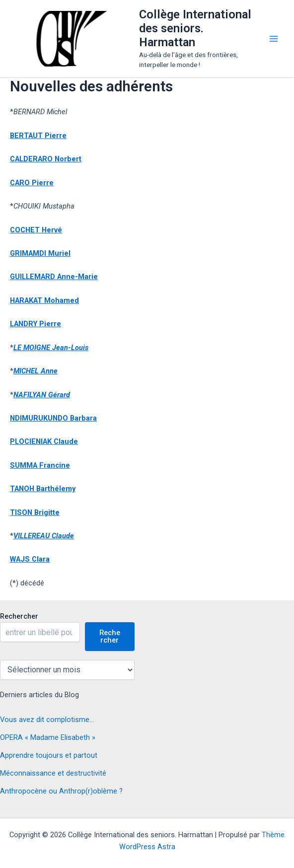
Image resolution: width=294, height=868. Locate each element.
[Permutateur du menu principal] (274, 39)
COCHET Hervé (36, 230)
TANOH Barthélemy (43, 489)
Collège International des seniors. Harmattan (195, 29)
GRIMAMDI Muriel (40, 253)
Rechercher (19, 616)
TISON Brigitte (35, 512)
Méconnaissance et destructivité (53, 773)
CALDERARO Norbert (46, 159)
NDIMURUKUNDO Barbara (53, 418)
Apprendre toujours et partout (49, 755)
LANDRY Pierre (36, 324)
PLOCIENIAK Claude (44, 441)
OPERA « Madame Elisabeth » (48, 737)
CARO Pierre (32, 183)
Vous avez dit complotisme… (47, 720)
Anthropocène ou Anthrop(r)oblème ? (61, 791)
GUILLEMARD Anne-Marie (54, 277)
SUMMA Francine (40, 465)
